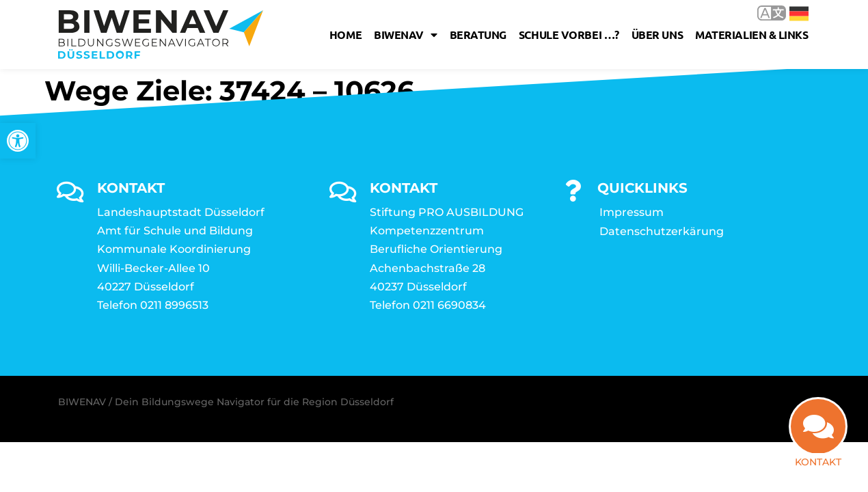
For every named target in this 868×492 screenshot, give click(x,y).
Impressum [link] (632, 212)
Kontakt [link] (818, 463)
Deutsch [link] (799, 14)
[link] (18, 141)
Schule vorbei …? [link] (569, 35)
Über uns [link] (657, 35)
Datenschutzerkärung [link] (662, 231)
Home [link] (345, 35)
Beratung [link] (478, 35)
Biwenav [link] (405, 35)
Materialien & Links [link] (751, 35)
